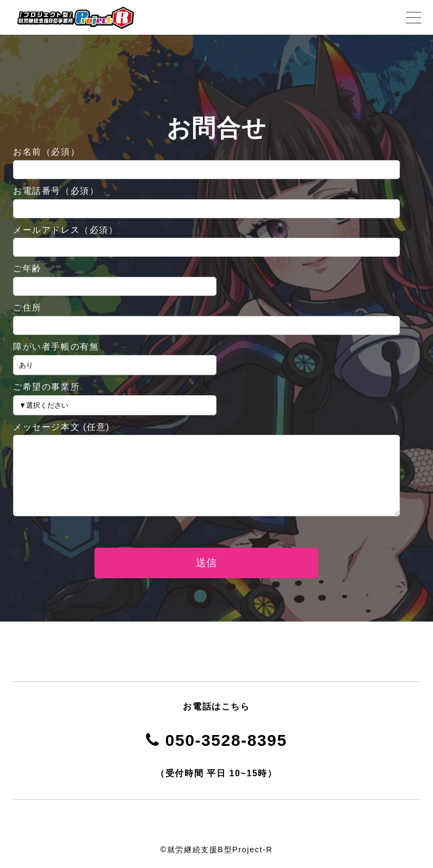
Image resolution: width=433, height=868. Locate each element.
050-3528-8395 (217, 740)
